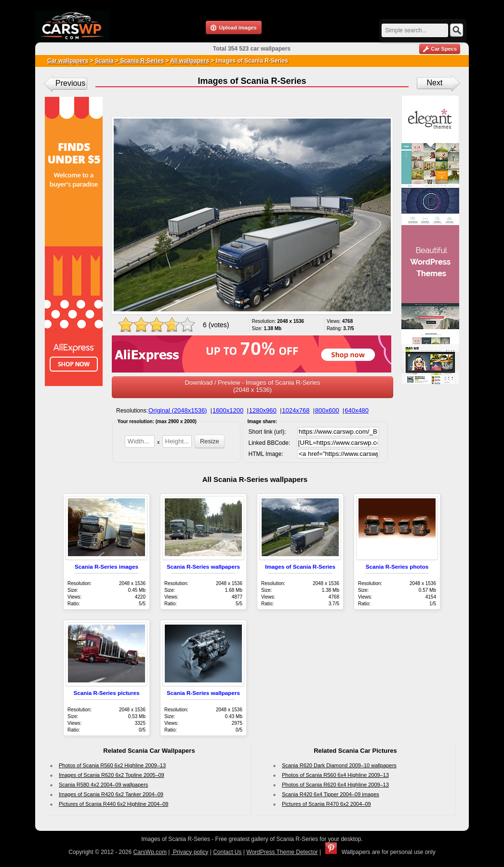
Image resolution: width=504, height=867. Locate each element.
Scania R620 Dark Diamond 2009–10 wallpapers (339, 765)
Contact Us (227, 852)
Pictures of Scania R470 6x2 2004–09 (326, 804)
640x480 (357, 410)
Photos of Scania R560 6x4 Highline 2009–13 (335, 775)
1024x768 (296, 410)
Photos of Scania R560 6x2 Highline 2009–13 (112, 765)
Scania (104, 61)
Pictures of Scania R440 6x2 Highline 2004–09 (113, 804)
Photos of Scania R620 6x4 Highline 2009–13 (335, 785)
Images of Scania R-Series (300, 567)
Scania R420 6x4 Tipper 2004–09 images (331, 794)
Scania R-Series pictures (106, 693)
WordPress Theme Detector (282, 852)
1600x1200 (228, 410)
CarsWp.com (150, 852)
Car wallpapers (68, 61)
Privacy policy (190, 852)
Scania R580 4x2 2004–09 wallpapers (103, 785)
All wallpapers (190, 61)
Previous (70, 83)
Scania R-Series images (106, 567)
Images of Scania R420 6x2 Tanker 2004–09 (111, 794)
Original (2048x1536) (178, 410)
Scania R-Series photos (397, 567)
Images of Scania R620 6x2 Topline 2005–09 (112, 775)
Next (435, 83)
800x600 (327, 410)
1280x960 (263, 410)
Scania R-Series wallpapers (203, 567)
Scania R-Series (141, 61)
